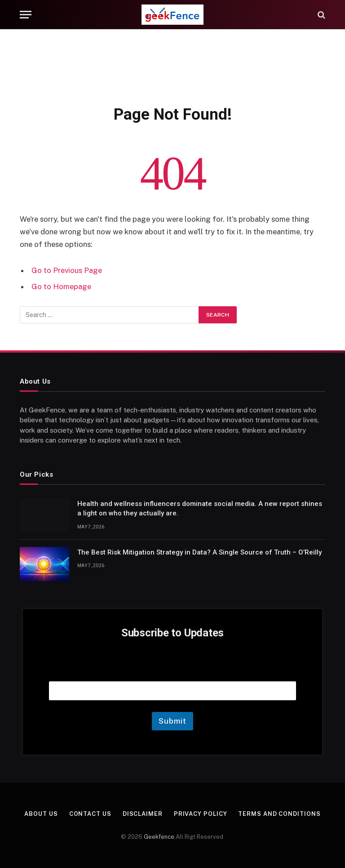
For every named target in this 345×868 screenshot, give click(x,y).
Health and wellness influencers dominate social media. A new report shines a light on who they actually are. (200, 508)
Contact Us (90, 814)
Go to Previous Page (67, 270)
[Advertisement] (172, 65)
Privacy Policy (201, 814)
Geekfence (159, 837)
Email (172, 670)
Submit (172, 721)
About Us (41, 814)
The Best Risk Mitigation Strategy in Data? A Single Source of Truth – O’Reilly (199, 552)
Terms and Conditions (280, 814)
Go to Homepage (61, 286)
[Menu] (26, 15)
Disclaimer (143, 814)
